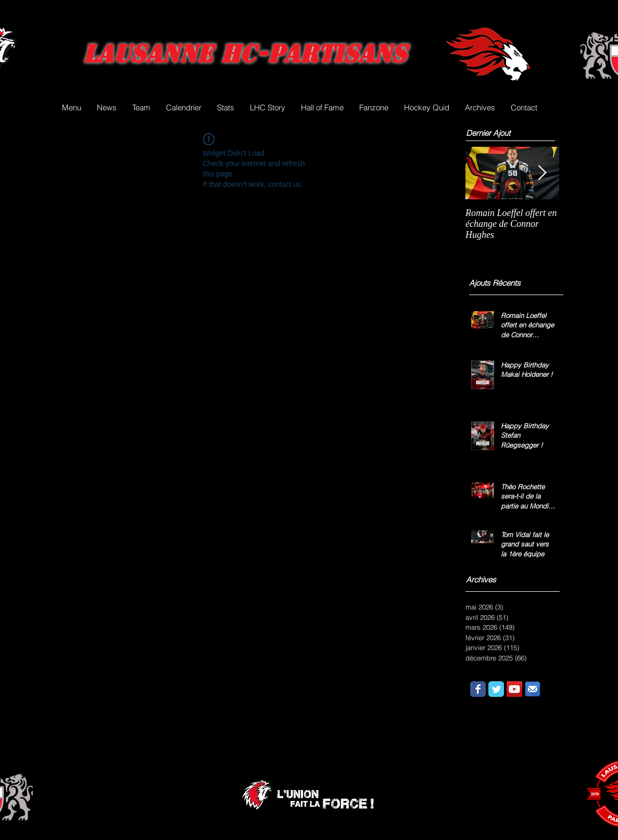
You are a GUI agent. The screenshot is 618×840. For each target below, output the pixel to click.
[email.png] (533, 689)
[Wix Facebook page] (478, 689)
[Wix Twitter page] (496, 689)
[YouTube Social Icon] (514, 689)
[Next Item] (543, 173)
